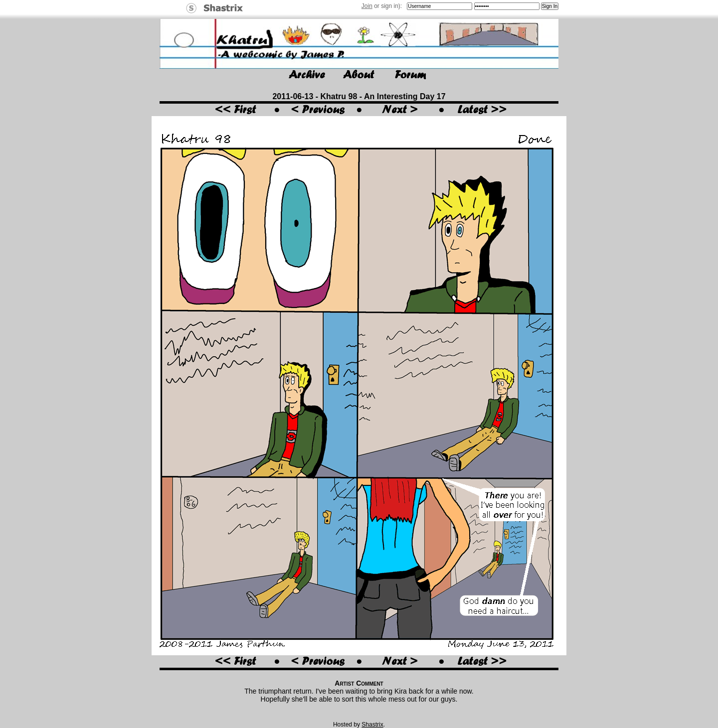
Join (367, 6)
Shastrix (372, 725)
